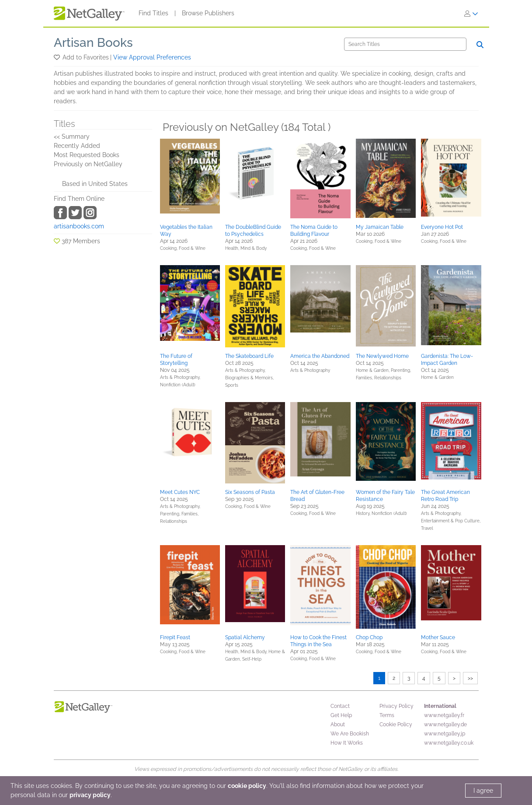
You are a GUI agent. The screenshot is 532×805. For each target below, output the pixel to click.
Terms (387, 715)
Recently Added (77, 146)
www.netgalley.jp (445, 734)
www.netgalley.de (445, 724)
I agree (483, 791)
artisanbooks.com (79, 226)
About (338, 724)
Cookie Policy (396, 724)
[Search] (405, 44)
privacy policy (90, 795)
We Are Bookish (350, 734)
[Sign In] (471, 14)
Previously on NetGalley (88, 164)
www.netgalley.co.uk (449, 743)
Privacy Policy (396, 706)
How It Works (347, 743)
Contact (340, 706)
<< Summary (72, 136)
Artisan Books (93, 43)
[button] (57, 57)
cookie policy (247, 786)
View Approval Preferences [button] (152, 57)
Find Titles (153, 13)
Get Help (341, 715)
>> (470, 678)
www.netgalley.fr (444, 715)
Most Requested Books (87, 155)
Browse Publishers (208, 13)
